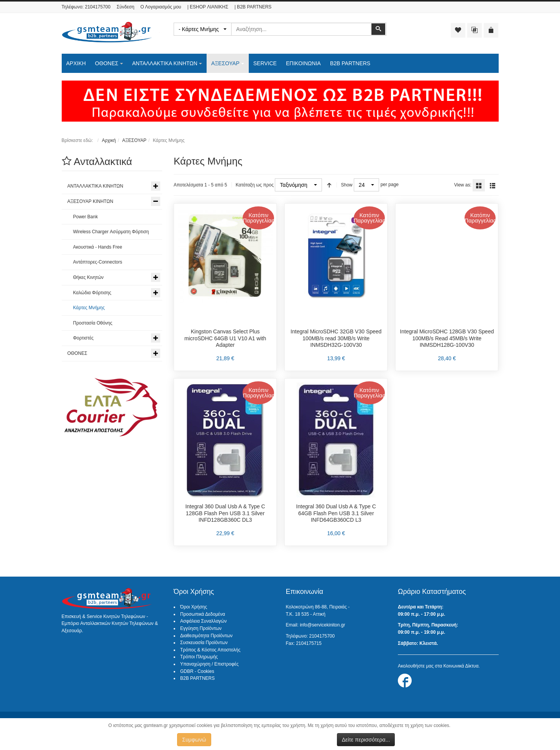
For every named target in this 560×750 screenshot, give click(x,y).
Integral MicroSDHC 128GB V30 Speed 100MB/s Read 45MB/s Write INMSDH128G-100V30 (447, 338)
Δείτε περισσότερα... (366, 740)
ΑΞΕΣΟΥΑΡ (134, 140)
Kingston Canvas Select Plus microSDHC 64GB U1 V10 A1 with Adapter (225, 338)
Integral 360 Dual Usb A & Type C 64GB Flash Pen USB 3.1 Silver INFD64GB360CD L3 (336, 513)
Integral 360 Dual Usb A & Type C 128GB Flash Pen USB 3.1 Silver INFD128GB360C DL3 (225, 513)
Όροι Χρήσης (194, 607)
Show (347, 185)
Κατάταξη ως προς (255, 185)
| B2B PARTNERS (253, 7)
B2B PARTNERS (197, 678)
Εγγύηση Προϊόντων (201, 628)
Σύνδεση (125, 7)
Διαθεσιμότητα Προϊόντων (206, 636)
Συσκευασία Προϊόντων (204, 643)
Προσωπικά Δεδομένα (203, 614)
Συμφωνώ (194, 740)
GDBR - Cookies (197, 671)
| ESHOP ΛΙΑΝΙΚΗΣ (208, 7)
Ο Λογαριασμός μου (161, 7)
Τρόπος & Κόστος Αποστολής (210, 650)
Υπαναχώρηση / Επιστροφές (209, 664)
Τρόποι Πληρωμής (199, 657)
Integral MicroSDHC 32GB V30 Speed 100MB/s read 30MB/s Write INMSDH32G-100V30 (336, 338)
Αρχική (109, 140)
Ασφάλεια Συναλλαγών (203, 621)
